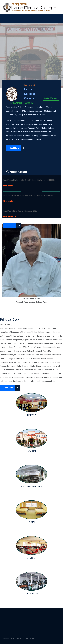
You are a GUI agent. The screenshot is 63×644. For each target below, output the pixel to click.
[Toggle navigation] (5, 18)
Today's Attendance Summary (20, 103)
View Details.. (10, 186)
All (15, 226)
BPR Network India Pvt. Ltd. (24, 638)
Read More (18, 148)
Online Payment (51, 98)
